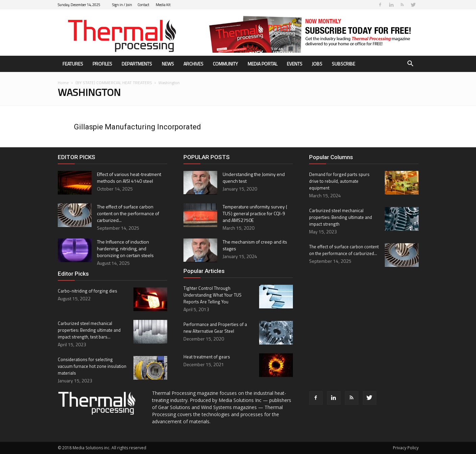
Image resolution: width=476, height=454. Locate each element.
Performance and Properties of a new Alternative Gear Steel (215, 328)
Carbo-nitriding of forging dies (87, 291)
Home (63, 83)
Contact (143, 5)
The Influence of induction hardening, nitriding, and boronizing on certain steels (125, 248)
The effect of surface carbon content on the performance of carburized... (128, 213)
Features (73, 64)
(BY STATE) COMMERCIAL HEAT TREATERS (114, 83)
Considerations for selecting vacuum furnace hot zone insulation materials (92, 366)
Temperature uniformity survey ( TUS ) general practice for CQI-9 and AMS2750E (255, 213)
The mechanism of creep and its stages (255, 245)
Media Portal (262, 64)
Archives (193, 64)
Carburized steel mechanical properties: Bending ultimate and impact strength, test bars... (89, 330)
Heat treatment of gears (207, 357)
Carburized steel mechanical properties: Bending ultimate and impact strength (341, 217)
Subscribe (343, 64)
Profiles (102, 64)
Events (295, 64)
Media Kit (163, 5)
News (168, 64)
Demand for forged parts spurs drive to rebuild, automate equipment (339, 181)
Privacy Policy (406, 448)
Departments (137, 64)
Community (225, 64)
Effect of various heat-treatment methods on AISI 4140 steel (129, 178)
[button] (410, 64)
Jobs (317, 64)
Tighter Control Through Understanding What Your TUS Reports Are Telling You (212, 295)
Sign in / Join (122, 5)
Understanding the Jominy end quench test (254, 178)
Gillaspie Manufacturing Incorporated (137, 127)
